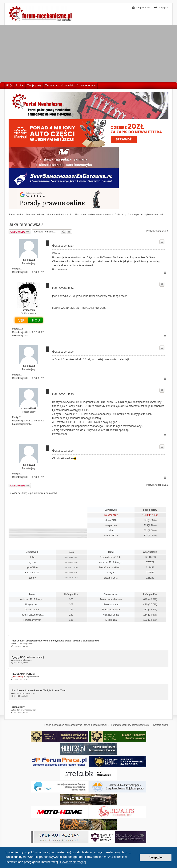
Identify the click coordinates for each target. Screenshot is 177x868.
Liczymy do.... (111, 578)
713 (21, 329)
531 (146, 530)
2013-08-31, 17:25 (63, 394)
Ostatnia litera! (32, 610)
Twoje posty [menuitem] (34, 85)
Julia (32, 557)
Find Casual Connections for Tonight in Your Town (39, 690)
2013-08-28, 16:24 (63, 288)
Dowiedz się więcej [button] (73, 862)
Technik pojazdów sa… (32, 615)
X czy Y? (111, 573)
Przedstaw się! (111, 604)
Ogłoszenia (29, 644)
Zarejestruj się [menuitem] (141, 8)
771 (146, 520)
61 (20, 269)
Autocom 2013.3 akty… (111, 562)
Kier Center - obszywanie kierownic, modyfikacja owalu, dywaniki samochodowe (55, 641)
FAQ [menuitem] (9, 85)
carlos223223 (111, 536)
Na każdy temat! (111, 615)
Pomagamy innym (32, 620)
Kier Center (18, 644)
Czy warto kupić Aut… (111, 557)
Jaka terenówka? (26, 224)
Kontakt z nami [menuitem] (161, 725)
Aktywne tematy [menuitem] (86, 85)
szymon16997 (29, 408)
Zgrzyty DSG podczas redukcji (28, 657)
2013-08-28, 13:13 (63, 246)
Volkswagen (27, 660)
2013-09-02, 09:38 (63, 451)
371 (146, 536)
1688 (145, 515)
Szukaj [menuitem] (19, 85)
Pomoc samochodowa (111, 599)
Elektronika (111, 620)
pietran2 (16, 693)
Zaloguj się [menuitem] (161, 8)
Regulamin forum (32, 677)
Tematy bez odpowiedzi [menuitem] (59, 85)
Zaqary (32, 578)
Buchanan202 (32, 573)
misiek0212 (29, 260)
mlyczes (32, 562)
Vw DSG (17, 660)
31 (20, 417)
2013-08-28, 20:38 (63, 352)
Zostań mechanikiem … (111, 567)
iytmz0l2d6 (32, 567)
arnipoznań (29, 310)
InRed (111, 530)
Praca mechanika (111, 610)
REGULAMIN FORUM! (23, 674)
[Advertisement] (88, 53)
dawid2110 (111, 520)
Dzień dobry (18, 707)
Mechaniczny (111, 515)
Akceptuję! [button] (156, 858)
